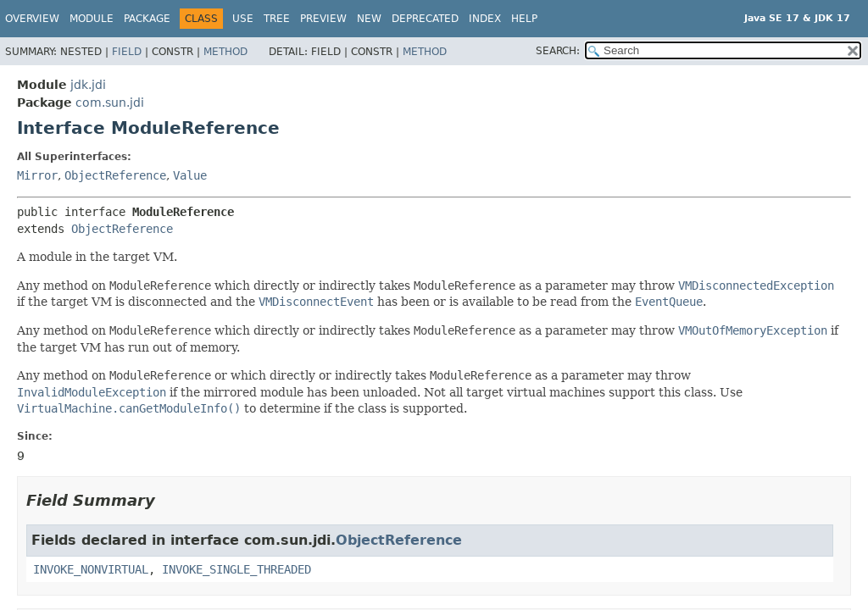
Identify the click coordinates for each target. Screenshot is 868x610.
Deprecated (425, 19)
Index (485, 19)
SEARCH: (558, 51)
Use (243, 19)
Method (225, 52)
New (369, 19)
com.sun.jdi (110, 103)
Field (127, 52)
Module (92, 19)
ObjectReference (115, 175)
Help (524, 19)
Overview (32, 19)
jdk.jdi (88, 85)
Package (147, 19)
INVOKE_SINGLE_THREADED (236, 569)
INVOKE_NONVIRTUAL (91, 569)
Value (190, 175)
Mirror (37, 175)
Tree (277, 19)
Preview (323, 19)
